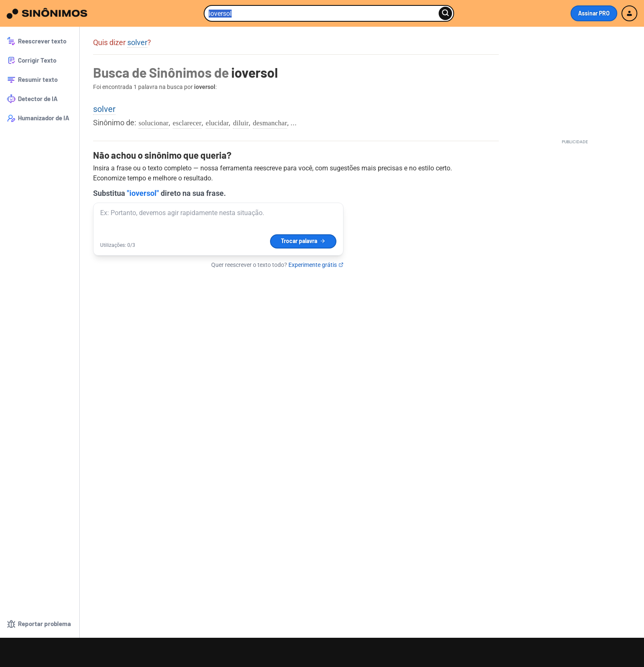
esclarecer (187, 123)
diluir (241, 123)
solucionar (154, 123)
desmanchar (270, 123)
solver (137, 42)
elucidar (217, 123)
